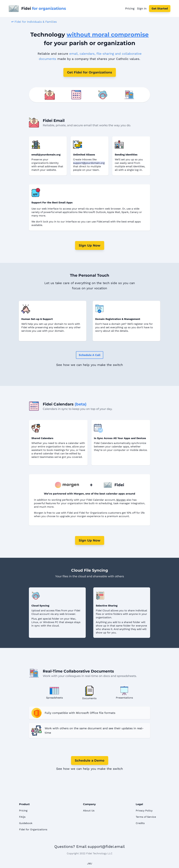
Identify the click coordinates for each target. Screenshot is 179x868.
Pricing (130, 8)
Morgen (121, 500)
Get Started (160, 8)
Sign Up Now (90, 245)
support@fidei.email (106, 847)
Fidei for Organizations (33, 829)
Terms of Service (146, 817)
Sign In (142, 8)
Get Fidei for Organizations (90, 72)
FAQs (22, 817)
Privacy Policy (144, 811)
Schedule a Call (90, 355)
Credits (140, 823)
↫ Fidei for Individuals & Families (34, 22)
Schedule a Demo (90, 760)
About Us (89, 811)
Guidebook (26, 823)
